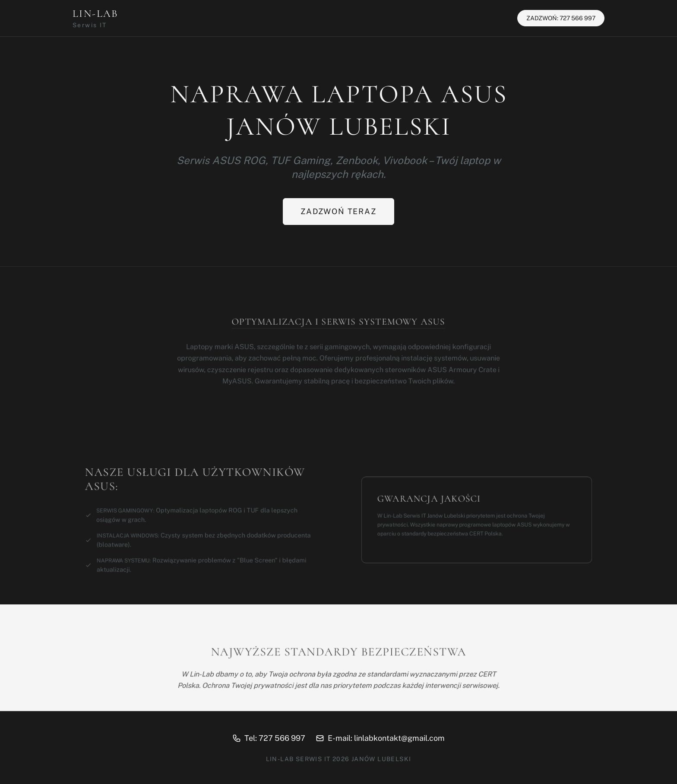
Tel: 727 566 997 (269, 738)
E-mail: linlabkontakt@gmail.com (380, 738)
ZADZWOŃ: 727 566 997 (561, 18)
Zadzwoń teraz (338, 211)
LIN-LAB (95, 18)
